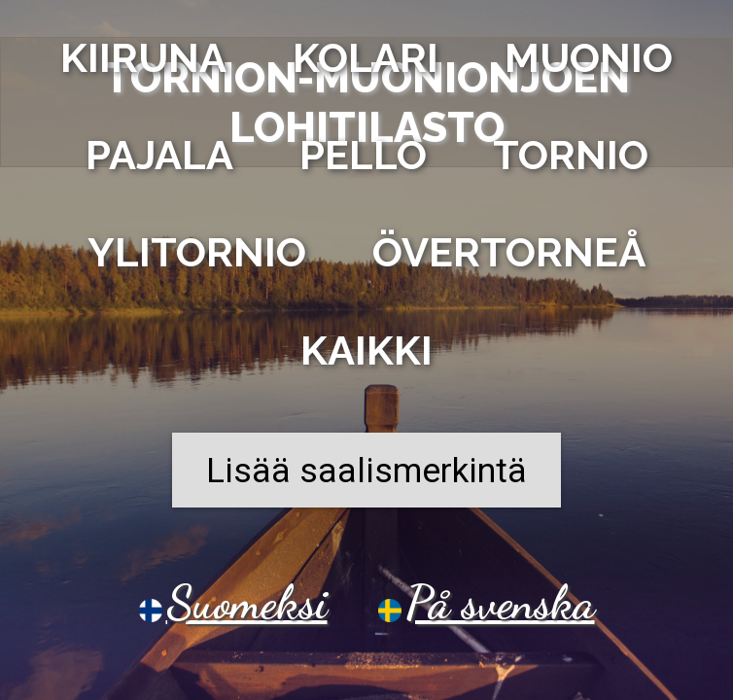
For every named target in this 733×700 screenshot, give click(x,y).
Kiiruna (143, 64)
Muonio (589, 64)
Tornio (571, 161)
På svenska (500, 602)
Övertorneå (509, 258)
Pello (363, 161)
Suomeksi (247, 602)
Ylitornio (197, 258)
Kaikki (366, 356)
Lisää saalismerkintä (366, 476)
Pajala (159, 161)
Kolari (366, 64)
